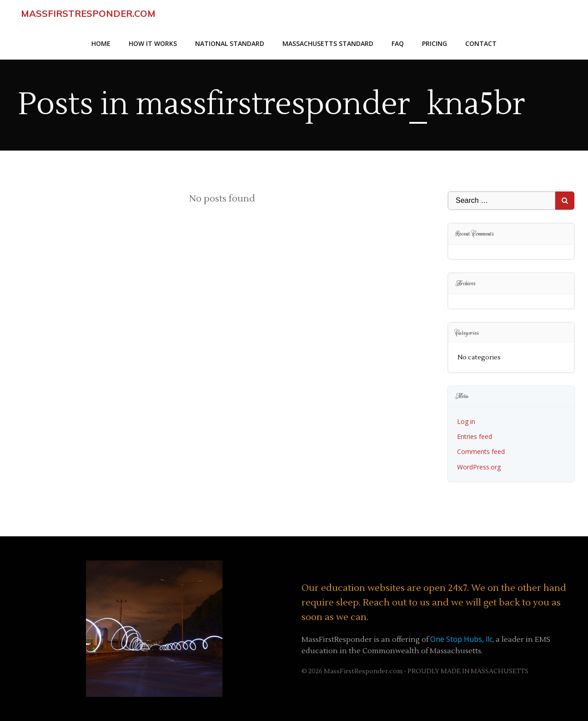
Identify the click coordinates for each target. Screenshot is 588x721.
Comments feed (481, 451)
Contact (481, 43)
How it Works (153, 43)
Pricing (435, 43)
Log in (466, 421)
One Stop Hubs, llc (461, 639)
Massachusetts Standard (328, 43)
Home (101, 43)
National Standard (230, 43)
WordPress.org (479, 467)
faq (398, 43)
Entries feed (475, 436)
